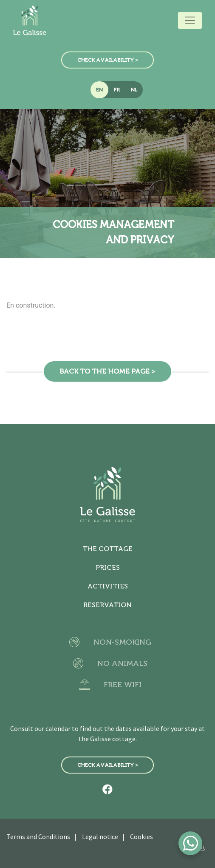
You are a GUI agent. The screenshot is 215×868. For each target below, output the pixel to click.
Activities (108, 586)
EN (99, 90)
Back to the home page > (107, 371)
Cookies (141, 837)
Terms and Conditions (38, 837)
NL (134, 90)
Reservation (107, 605)
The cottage (107, 549)
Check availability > (108, 60)
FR (117, 90)
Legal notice (100, 837)
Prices (108, 567)
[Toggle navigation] (190, 20)
